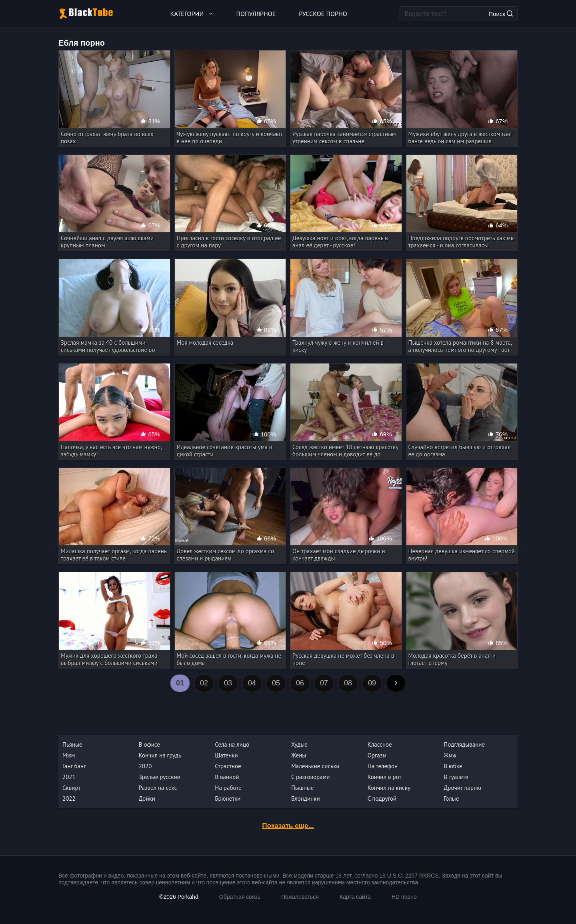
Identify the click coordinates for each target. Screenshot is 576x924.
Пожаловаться (300, 897)
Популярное (256, 14)
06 (300, 683)
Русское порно (323, 14)
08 (348, 683)
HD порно (404, 897)
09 (372, 683)
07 (324, 683)
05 (276, 683)
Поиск (501, 14)
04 (252, 683)
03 (228, 683)
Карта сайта (355, 897)
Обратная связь (240, 897)
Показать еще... (288, 826)
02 (204, 683)
